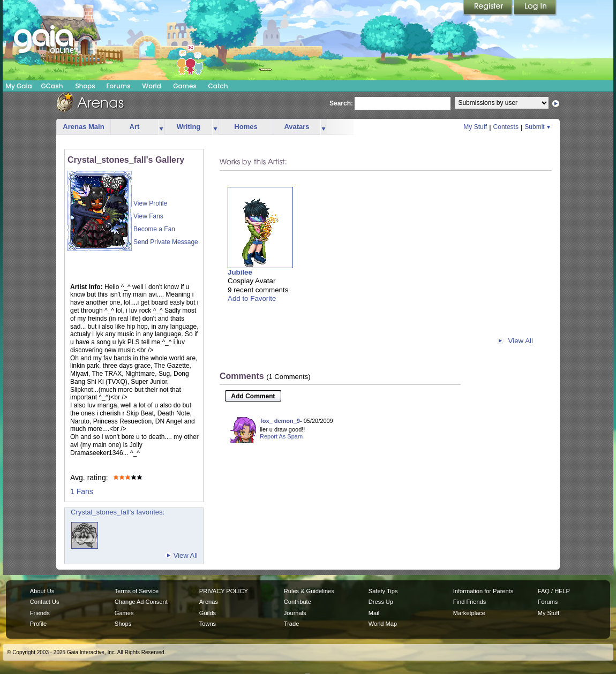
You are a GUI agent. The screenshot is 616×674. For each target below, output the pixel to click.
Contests (506, 127)
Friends (40, 613)
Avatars (296, 127)
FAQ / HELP (554, 591)
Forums (118, 86)
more (161, 127)
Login (535, 8)
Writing (189, 127)
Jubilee (240, 272)
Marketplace (469, 613)
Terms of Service (137, 591)
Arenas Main (83, 127)
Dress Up (381, 602)
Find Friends (469, 602)
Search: (341, 103)
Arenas (209, 602)
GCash (52, 86)
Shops (85, 86)
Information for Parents (483, 591)
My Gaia (18, 86)
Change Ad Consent (141, 602)
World (152, 86)
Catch (218, 86)
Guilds (208, 613)
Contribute (298, 602)
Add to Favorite (252, 298)
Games (185, 86)
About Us (42, 591)
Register (489, 8)
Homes (246, 127)
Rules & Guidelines (309, 591)
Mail (374, 613)
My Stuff (475, 127)
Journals (295, 613)
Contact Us (45, 602)
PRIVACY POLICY (224, 591)
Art (135, 127)
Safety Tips (383, 591)
